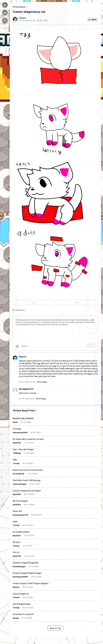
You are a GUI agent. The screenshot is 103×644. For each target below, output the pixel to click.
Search (5, 20)
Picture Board (19, 7)
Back (5, 5)
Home (5, 13)
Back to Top (55, 628)
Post (91, 345)
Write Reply (42, 382)
